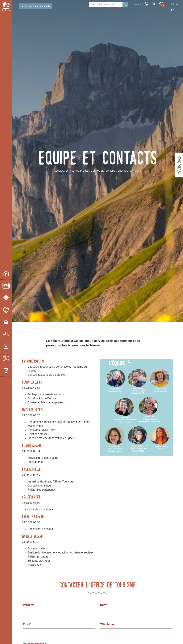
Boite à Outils (12, 358)
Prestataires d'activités (12, 334)
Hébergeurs (12, 322)
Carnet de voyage (149, 7)
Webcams (135, 7)
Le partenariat (12, 310)
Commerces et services (12, 346)
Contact (125, 8)
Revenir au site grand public (35, 8)
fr (161, 8)
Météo (142, 7)
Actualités (12, 286)
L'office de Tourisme (12, 298)
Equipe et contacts (12, 370)
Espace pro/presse (12, 273)
